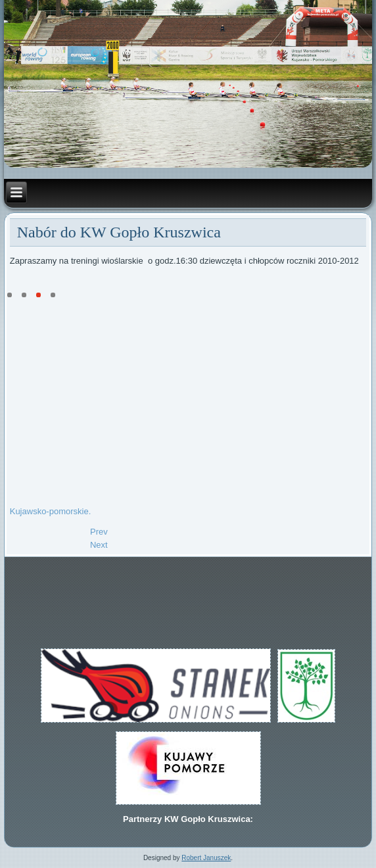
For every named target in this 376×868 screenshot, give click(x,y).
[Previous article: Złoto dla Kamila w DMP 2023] (99, 532)
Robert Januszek (206, 858)
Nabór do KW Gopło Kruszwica (119, 232)
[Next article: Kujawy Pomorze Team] (99, 545)
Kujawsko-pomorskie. (51, 511)
